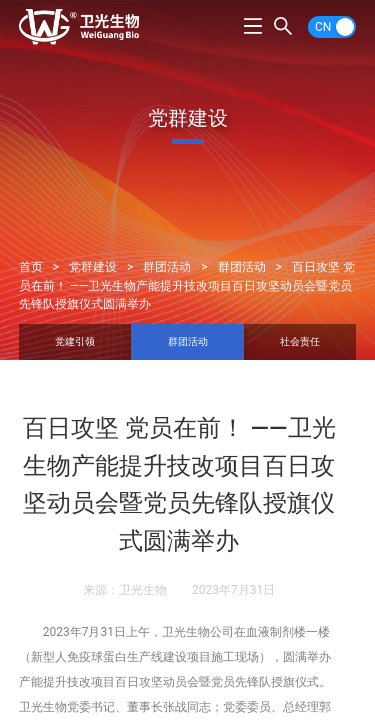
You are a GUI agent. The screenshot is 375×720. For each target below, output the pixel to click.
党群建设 (93, 267)
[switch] (332, 27)
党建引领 (75, 341)
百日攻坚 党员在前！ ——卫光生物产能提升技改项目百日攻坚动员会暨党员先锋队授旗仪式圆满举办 (187, 286)
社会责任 (300, 341)
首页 (31, 267)
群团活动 (167, 267)
